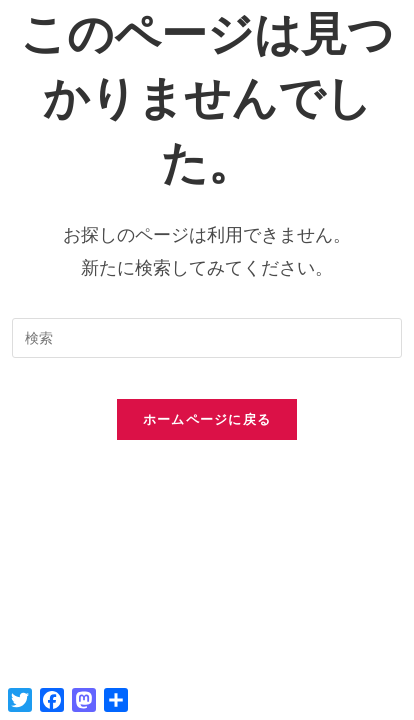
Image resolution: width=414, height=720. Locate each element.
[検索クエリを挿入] (207, 338)
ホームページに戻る (207, 419)
